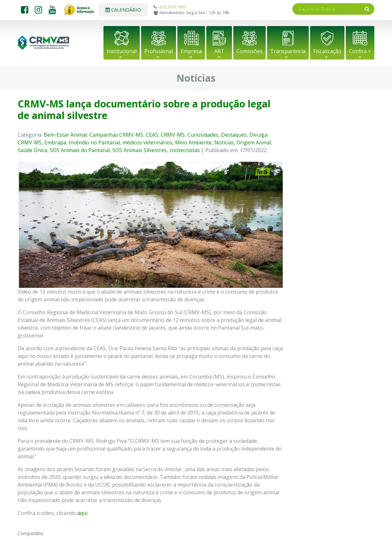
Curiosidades (203, 135)
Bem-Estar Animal (65, 135)
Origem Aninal (254, 142)
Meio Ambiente (193, 142)
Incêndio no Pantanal (94, 142)
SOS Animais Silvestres (140, 150)
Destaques (234, 135)
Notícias (224, 142)
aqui (82, 513)
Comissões (249, 51)
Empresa (191, 51)
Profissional (159, 51)
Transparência (288, 51)
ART (219, 51)
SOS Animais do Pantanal (80, 150)
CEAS (152, 135)
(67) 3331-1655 (173, 7)
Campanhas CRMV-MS (116, 135)
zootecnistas (185, 150)
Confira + (360, 51)
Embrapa (55, 142)
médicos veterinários (147, 142)
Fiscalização (327, 51)
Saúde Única (32, 150)
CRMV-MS (173, 135)
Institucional (122, 51)
